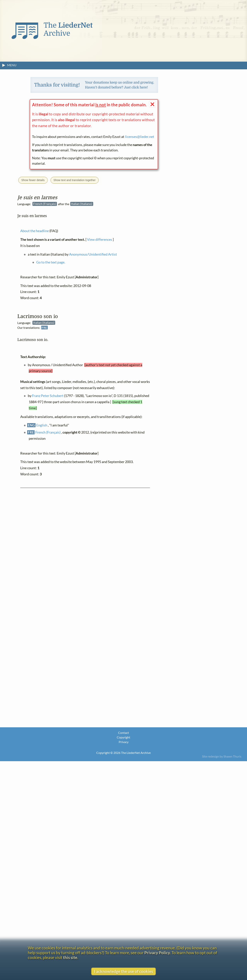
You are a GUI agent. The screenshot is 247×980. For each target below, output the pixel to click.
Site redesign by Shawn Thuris (222, 756)
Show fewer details (33, 180)
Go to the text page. (51, 262)
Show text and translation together (74, 180)
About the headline (35, 231)
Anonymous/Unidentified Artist (93, 254)
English (42, 425)
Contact (123, 733)
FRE (44, 328)
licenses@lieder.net (140, 137)
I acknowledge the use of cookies (123, 971)
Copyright (123, 737)
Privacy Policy (157, 953)
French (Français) (48, 432)
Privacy (124, 742)
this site (70, 957)
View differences (100, 240)
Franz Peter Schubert (48, 396)
